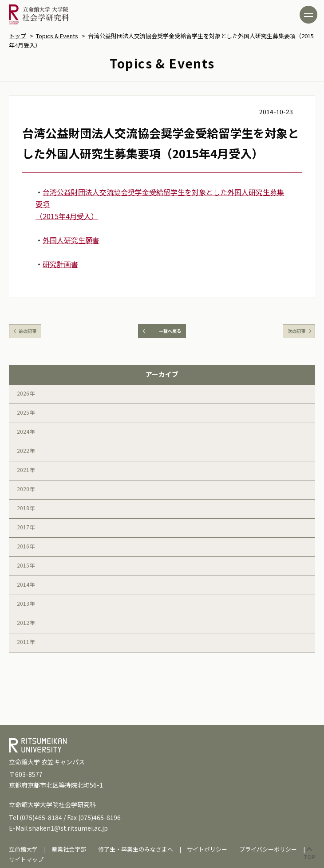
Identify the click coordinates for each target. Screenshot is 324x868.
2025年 (26, 412)
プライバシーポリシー (268, 849)
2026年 (26, 393)
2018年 (26, 508)
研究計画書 (60, 264)
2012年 (26, 622)
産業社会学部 (69, 849)
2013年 (26, 603)
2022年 (26, 450)
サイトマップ (26, 859)
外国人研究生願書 (71, 240)
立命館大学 (23, 849)
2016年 (26, 546)
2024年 (26, 431)
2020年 (26, 489)
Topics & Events (57, 36)
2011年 (26, 642)
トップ (18, 36)
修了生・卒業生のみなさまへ (136, 849)
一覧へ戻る (170, 331)
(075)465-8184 (41, 817)
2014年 (26, 584)
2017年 (26, 527)
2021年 (26, 470)
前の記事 (28, 331)
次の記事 (296, 331)
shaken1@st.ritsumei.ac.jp (68, 828)
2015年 (26, 565)
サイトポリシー (207, 849)
